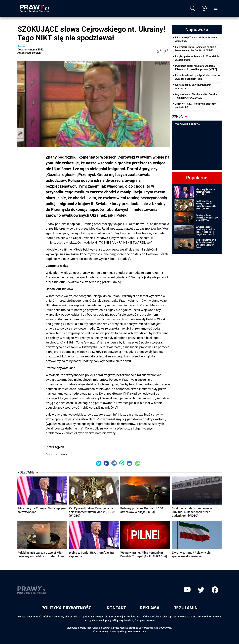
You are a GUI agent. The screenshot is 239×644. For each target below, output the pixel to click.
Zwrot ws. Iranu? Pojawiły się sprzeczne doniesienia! (196, 106)
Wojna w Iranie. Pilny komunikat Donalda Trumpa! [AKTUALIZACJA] (196, 96)
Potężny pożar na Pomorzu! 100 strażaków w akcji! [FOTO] (197, 58)
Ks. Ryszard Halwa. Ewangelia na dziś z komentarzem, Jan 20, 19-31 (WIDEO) (196, 49)
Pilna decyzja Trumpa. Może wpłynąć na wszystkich (196, 39)
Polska (21, 46)
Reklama (150, 608)
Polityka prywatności (67, 608)
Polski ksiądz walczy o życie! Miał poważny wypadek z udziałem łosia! (198, 77)
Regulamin (185, 608)
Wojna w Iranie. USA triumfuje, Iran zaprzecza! (193, 87)
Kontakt (116, 608)
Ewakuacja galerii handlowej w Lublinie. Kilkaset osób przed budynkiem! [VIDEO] (196, 68)
